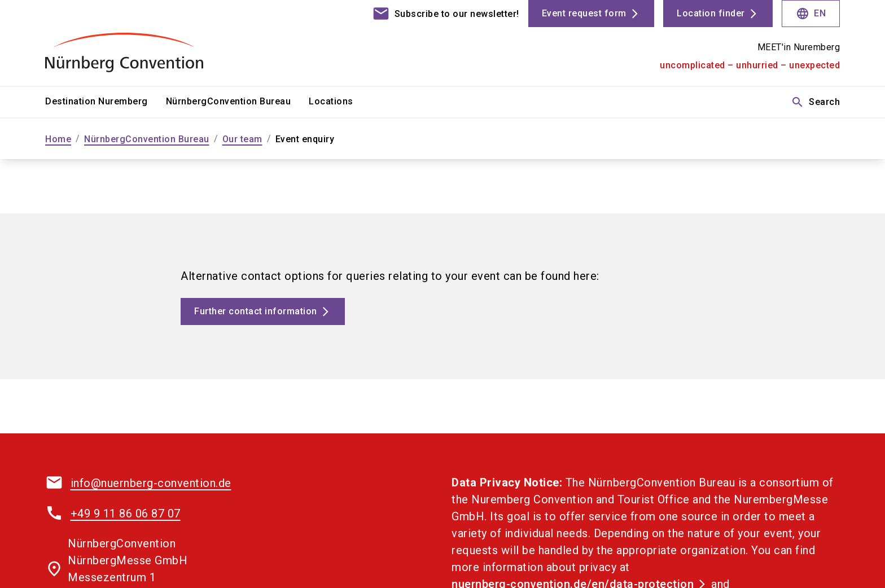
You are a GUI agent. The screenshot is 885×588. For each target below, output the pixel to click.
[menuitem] (106, 102)
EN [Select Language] (811, 14)
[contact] (446, 14)
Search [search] (815, 102)
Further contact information (256, 311)
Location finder (711, 13)
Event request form (584, 13)
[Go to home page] (138, 43)
